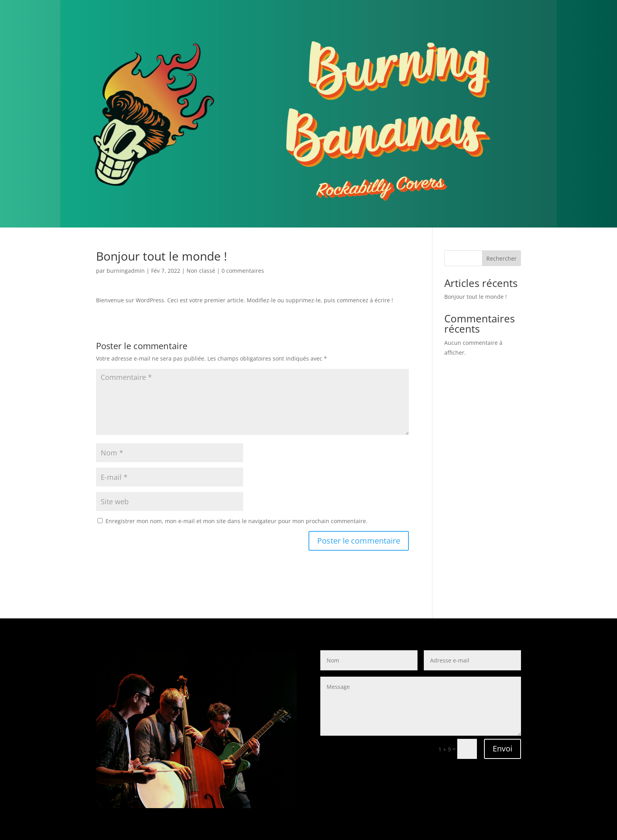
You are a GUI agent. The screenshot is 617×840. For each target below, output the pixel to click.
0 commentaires (243, 271)
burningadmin (126, 271)
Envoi (502, 748)
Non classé (201, 271)
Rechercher (502, 258)
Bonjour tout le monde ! (476, 297)
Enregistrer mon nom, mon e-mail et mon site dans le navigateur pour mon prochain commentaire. (236, 521)
